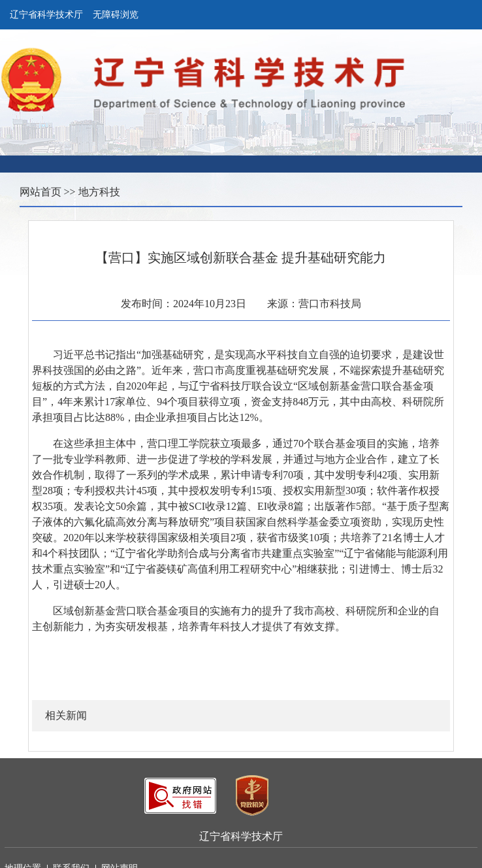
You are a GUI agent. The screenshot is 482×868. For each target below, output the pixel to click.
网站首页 (40, 192)
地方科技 (99, 192)
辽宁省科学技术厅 (46, 15)
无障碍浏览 (116, 15)
